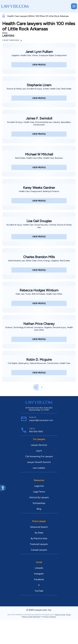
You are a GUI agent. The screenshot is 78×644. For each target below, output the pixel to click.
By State (39, 533)
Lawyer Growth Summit (39, 462)
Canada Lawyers (39, 550)
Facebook (39, 579)
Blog (39, 509)
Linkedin (39, 568)
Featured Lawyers (39, 544)
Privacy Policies (50, 617)
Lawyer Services (39, 445)
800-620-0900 (36, 432)
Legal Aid (39, 486)
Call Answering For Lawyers (39, 456)
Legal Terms (39, 492)
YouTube (39, 591)
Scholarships (39, 503)
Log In (39, 451)
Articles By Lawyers (39, 497)
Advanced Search (39, 527)
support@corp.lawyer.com (41, 420)
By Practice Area (39, 538)
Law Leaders (39, 468)
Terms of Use (60, 615)
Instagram (39, 574)
